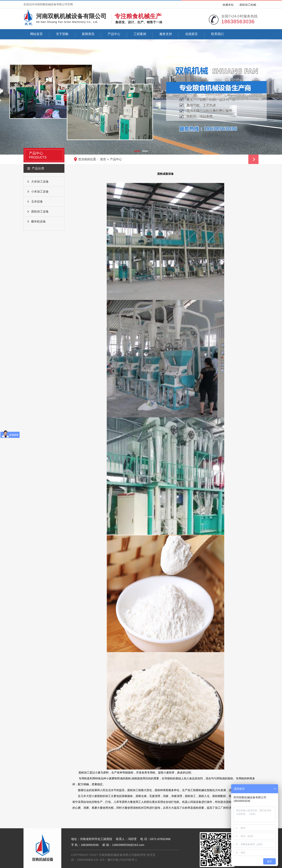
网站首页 (36, 34)
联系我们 (217, 34)
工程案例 (140, 34)
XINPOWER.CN (88, 860)
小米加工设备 (40, 191)
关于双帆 (62, 34)
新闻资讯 (88, 34)
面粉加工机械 (248, 5)
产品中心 (114, 34)
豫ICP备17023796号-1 (122, 860)
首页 (103, 159)
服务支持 (166, 34)
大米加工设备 (40, 181)
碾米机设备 (38, 221)
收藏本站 (228, 5)
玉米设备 (37, 201)
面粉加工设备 (40, 211)
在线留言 (192, 34)
